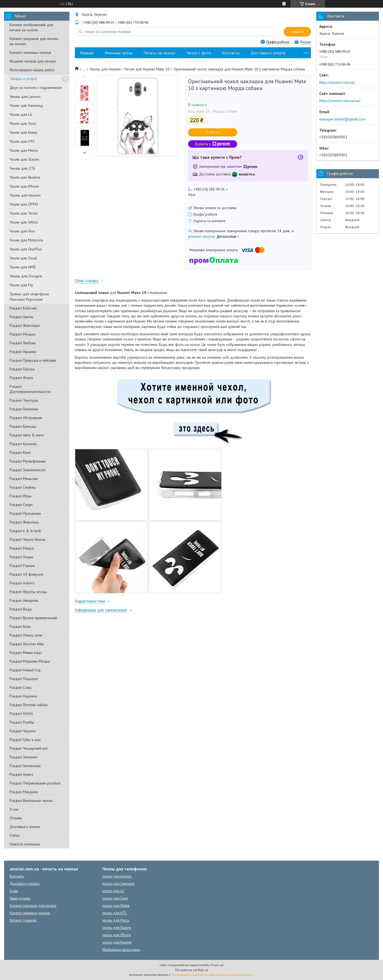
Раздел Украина (23, 352)
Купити (213, 132)
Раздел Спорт (21, 505)
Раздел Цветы (21, 317)
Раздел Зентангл (23, 757)
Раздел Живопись (24, 522)
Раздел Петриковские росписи (35, 783)
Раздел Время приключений (33, 618)
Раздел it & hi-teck (25, 531)
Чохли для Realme (25, 177)
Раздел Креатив (23, 444)
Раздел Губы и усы (25, 740)
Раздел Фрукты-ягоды (28, 592)
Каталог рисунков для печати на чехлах (34, 41)
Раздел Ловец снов (26, 635)
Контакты (231, 53)
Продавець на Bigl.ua (192, 970)
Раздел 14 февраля (26, 574)
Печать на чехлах (160, 53)
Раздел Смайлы (23, 487)
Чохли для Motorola (26, 240)
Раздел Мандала (24, 792)
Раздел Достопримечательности (30, 389)
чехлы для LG (113, 891)
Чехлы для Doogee (26, 276)
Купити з (213, 144)
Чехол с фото (199, 53)
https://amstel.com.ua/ (337, 82)
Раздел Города (22, 369)
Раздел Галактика (24, 409)
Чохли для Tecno (24, 213)
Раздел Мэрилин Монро (30, 661)
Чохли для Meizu (24, 150)
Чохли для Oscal (23, 258)
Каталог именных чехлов (30, 52)
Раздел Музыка (22, 334)
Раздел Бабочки (23, 308)
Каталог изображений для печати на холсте (31, 27)
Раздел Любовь (23, 343)
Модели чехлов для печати (33, 61)
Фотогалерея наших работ (32, 70)
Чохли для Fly (21, 285)
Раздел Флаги (21, 378)
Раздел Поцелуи (24, 679)
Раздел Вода (21, 609)
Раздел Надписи (23, 696)
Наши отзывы (20, 898)
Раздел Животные (25, 325)
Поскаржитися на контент (191, 975)
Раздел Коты (20, 627)
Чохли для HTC (22, 141)
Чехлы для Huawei (25, 195)
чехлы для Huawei (117, 942)
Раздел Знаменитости (27, 470)
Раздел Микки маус (26, 653)
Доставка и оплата (25, 827)
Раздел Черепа (22, 731)
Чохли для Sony (23, 123)
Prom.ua (217, 965)
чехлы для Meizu (116, 920)
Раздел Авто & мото (27, 435)
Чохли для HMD (23, 267)
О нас (14, 809)
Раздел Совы (21, 687)
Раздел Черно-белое (27, 539)
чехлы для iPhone (117, 935)
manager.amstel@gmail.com (342, 119)
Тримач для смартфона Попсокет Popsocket (29, 297)
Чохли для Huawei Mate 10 (147, 69)
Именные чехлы (119, 53)
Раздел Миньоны (24, 479)
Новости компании (25, 844)
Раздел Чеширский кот (29, 748)
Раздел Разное (22, 566)
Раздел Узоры (21, 557)
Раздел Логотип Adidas (29, 705)
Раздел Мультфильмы (28, 461)
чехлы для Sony (115, 898)
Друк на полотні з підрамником (36, 88)
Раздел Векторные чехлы (31, 801)
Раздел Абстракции (26, 418)
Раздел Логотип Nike (27, 644)
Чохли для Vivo (22, 231)
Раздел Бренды (23, 426)
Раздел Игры (20, 496)
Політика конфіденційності (233, 975)
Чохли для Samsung (26, 106)
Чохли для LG (21, 114)
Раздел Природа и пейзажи (33, 360)
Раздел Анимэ (21, 774)
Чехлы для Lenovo (25, 97)
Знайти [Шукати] (297, 32)
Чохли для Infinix (24, 222)
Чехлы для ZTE (22, 168)
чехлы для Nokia (116, 906)
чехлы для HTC (115, 913)
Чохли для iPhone (24, 186)
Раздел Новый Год (25, 670)
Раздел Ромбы (22, 722)
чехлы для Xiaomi (117, 928)
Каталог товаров (23, 920)
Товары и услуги (23, 79)
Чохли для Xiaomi (24, 159)
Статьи (15, 835)
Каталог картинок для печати (33, 906)
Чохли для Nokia (23, 132)
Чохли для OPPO (24, 204)
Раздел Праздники (25, 513)
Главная (87, 53)
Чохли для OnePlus (26, 249)
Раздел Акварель (24, 600)
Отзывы (16, 818)
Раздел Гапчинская (25, 766)
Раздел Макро (22, 548)
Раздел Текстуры (24, 400)
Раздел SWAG (21, 714)
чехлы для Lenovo (117, 876)
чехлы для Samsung (118, 884)
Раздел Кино (20, 452)
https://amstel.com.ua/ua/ (340, 101)
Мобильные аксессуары (121, 950)
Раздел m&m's (22, 583)
